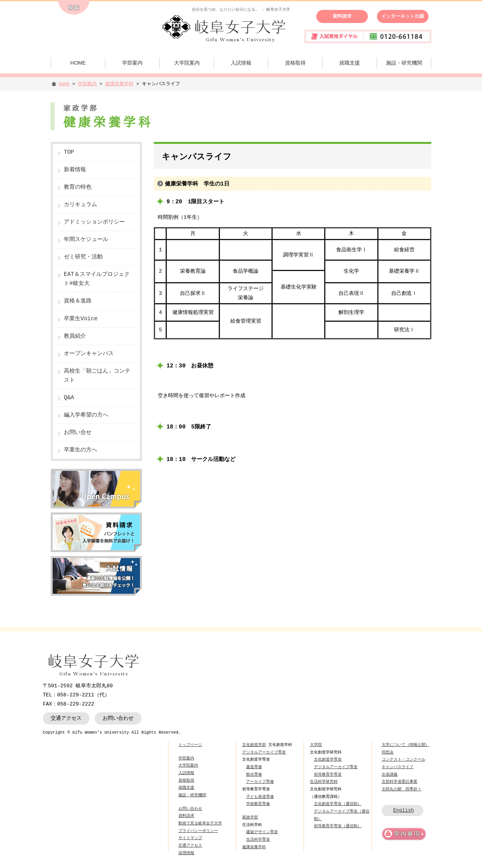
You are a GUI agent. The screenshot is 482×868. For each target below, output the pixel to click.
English (404, 810)
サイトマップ (190, 838)
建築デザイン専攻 (262, 832)
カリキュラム (80, 205)
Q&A (69, 398)
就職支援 (350, 63)
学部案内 (132, 63)
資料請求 (342, 16)
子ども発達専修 (260, 797)
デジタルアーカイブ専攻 (264, 752)
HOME (78, 63)
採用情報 (186, 853)
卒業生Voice (81, 319)
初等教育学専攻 (328, 774)
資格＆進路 (78, 301)
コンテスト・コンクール (404, 759)
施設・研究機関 (404, 63)
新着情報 (75, 170)
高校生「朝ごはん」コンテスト (97, 376)
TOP (69, 152)
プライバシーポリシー (198, 831)
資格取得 (295, 63)
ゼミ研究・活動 (83, 257)
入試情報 (241, 63)
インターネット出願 (403, 16)
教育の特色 (78, 187)
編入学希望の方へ (86, 415)
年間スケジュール (86, 240)
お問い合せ (78, 433)
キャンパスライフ (398, 767)
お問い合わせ (118, 718)
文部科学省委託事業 (400, 782)
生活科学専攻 (258, 839)
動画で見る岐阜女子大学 (200, 823)
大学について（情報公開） (405, 745)
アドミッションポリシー (94, 222)
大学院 (316, 745)
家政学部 (250, 817)
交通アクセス (66, 718)
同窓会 (388, 752)
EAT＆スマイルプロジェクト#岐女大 (97, 279)
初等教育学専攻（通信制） (338, 826)
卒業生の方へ (80, 450)
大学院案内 (187, 63)
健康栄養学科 (119, 84)
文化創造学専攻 (328, 759)
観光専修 (254, 774)
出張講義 (390, 774)
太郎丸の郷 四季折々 (402, 789)
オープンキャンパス (89, 354)
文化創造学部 (254, 745)
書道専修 (254, 767)
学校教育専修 (258, 804)
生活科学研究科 (324, 782)
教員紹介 (75, 336)
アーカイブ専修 (260, 782)
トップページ (190, 745)
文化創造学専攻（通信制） (338, 804)
